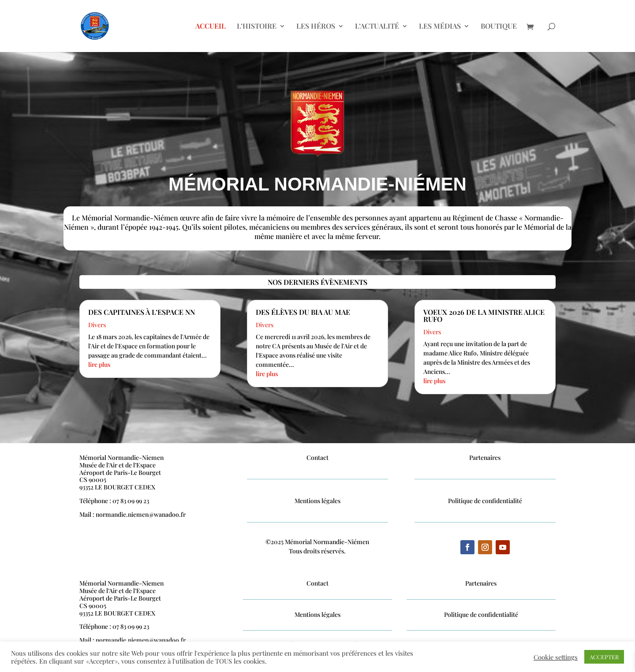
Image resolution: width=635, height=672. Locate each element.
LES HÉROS (316, 27)
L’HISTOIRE (257, 27)
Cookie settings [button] (556, 657)
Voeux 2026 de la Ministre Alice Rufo (484, 315)
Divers (97, 325)
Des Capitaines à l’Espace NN (142, 312)
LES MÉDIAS (440, 27)
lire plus (99, 364)
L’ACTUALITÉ (377, 27)
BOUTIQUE (499, 27)
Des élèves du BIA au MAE (303, 312)
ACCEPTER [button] (604, 657)
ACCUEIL (211, 27)
